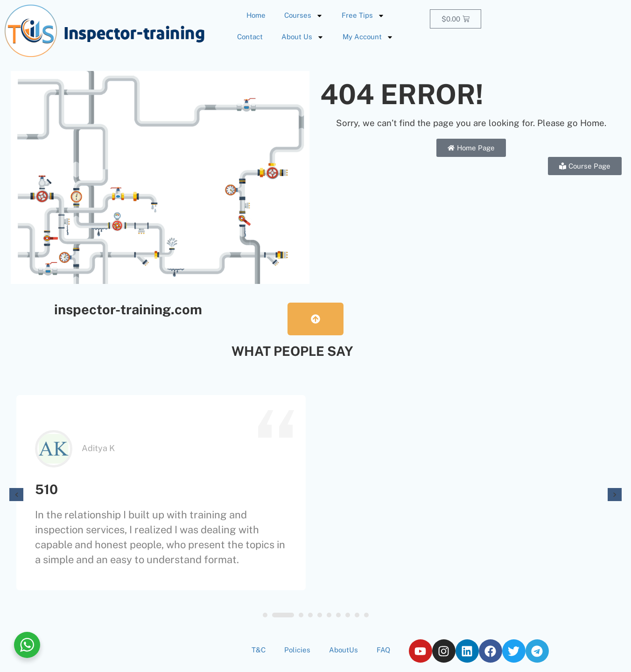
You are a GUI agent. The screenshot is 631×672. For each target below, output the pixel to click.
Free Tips (363, 16)
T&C (259, 650)
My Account (368, 37)
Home (256, 15)
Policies (297, 650)
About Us (303, 37)
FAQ (383, 650)
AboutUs (344, 650)
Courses (304, 16)
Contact (250, 37)
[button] (265, 615)
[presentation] (16, 495)
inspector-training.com (128, 309)
